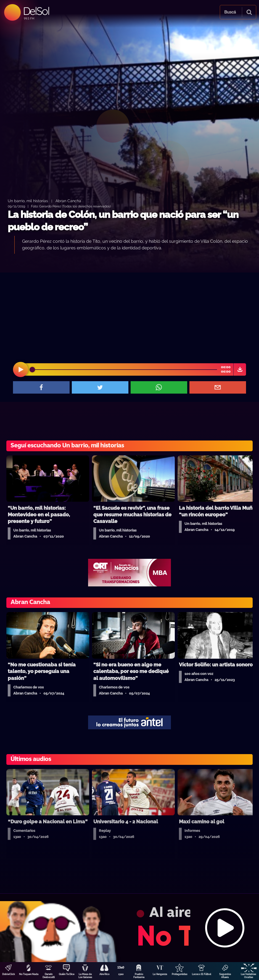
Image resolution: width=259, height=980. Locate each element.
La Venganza (160, 974)
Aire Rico (104, 974)
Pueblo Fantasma (139, 976)
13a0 (121, 974)
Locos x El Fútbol (202, 974)
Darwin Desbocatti (49, 976)
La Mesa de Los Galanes (85, 976)
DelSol (36, 11)
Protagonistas (179, 974)
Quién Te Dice (67, 974)
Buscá (230, 12)
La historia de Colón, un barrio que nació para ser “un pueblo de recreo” (123, 221)
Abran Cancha (68, 201)
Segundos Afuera (225, 976)
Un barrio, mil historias (28, 201)
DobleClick (9, 974)
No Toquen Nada (29, 974)
